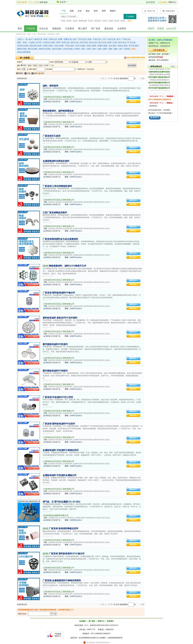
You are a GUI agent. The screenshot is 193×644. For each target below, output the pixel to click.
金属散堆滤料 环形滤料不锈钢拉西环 (61, 450)
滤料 (58, 34)
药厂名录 (96, 28)
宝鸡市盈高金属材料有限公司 (56, 515)
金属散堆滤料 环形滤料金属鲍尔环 (60, 475)
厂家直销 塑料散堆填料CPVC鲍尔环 (67, 554)
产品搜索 (130, 16)
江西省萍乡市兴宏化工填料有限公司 (59, 97)
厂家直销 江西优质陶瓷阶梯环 (57, 186)
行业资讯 (70, 28)
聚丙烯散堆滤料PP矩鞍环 (55, 371)
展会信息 (109, 28)
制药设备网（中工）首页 (28, 2)
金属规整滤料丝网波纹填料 (56, 161)
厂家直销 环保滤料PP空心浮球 (58, 397)
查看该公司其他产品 (53, 102)
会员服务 (163, 2)
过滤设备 (51, 34)
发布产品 (150, 11)
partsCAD (171, 28)
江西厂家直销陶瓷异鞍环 (55, 213)
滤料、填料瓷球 (50, 86)
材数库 (151, 28)
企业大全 (44, 28)
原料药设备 (42, 34)
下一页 (113, 78)
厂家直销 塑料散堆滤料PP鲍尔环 (59, 293)
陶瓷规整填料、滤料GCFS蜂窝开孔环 (67, 266)
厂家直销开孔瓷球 (52, 136)
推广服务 (92, 621)
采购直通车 (169, 11)
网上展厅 (83, 28)
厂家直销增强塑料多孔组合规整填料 (60, 239)
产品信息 (31, 28)
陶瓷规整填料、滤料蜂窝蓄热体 (58, 111)
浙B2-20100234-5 (112, 625)
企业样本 (122, 28)
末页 (117, 78)
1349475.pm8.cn (76, 102)
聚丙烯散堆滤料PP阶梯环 (55, 344)
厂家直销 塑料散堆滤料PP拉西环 (59, 424)
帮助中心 (172, 2)
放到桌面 (44, 2)
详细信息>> (133, 101)
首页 (20, 28)
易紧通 (160, 28)
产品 (34, 34)
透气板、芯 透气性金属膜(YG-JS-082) (61, 502)
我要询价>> (133, 97)
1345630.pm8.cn (76, 520)
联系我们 (110, 621)
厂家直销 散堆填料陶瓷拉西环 (64, 528)
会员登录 (150, 2)
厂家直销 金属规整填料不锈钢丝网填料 (62, 580)
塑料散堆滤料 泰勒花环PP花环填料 (60, 318)
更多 (131, 21)
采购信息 (57, 28)
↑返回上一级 (22, 39)
